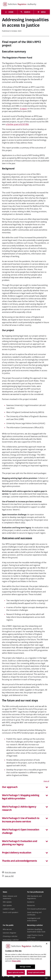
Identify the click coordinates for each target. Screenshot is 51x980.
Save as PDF (8, 876)
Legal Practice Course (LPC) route (35, 936)
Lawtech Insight (9, 909)
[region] (26, 959)
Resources (31, 905)
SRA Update (7, 902)
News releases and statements (10, 897)
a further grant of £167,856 (17, 124)
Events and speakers (11, 912)
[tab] (26, 788)
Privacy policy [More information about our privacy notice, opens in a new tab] (16, 961)
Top (46, 977)
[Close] (47, 944)
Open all (46, 781)
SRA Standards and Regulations (34, 897)
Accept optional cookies (36, 972)
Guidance (31, 902)
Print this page (9, 872)
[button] (26, 787)
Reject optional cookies (16, 972)
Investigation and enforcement (34, 919)
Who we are (7, 929)
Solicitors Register (10, 933)
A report (23, 109)
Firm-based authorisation (37, 909)
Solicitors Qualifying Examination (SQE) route (36, 930)
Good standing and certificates (34, 914)
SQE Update (7, 905)
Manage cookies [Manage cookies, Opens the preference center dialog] (25, 967)
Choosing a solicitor (10, 936)
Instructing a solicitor (11, 940)
